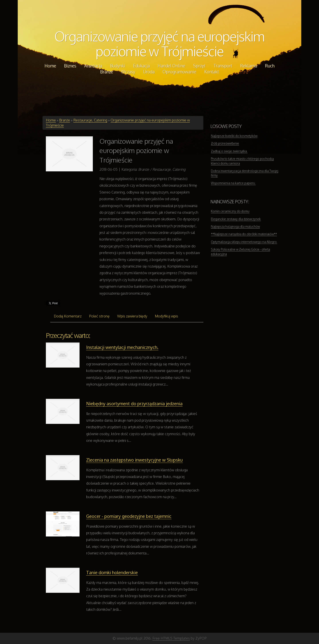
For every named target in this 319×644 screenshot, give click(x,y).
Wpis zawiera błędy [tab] (132, 316)
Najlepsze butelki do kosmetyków (234, 136)
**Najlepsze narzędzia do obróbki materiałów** (244, 234)
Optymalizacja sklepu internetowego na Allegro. (244, 242)
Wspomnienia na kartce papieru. (233, 183)
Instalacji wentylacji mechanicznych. (122, 347)
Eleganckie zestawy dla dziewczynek (236, 219)
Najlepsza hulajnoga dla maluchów (235, 226)
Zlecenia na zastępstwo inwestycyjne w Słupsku (134, 460)
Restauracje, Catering (90, 120)
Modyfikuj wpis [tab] (166, 316)
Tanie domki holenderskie (112, 572)
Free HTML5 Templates (171, 638)
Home (51, 120)
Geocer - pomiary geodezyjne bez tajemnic (129, 516)
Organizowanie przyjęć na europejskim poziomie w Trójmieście (159, 44)
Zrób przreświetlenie (225, 143)
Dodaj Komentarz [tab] (68, 316)
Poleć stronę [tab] (99, 316)
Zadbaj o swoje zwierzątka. (229, 151)
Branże (65, 120)
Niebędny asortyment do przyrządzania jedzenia (134, 403)
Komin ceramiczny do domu (230, 211)
